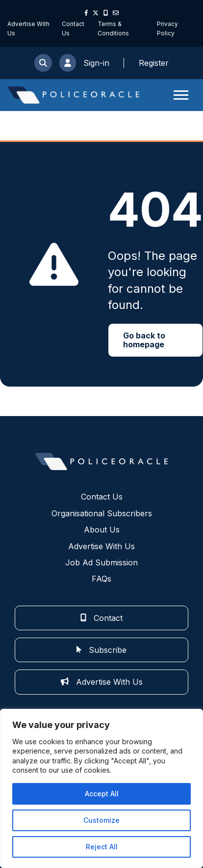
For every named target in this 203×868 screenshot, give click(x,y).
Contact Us (102, 497)
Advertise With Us (101, 546)
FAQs (101, 579)
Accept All (102, 794)
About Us (102, 530)
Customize (101, 820)
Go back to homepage (144, 340)
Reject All (102, 847)
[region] (101, 788)
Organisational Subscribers (102, 513)
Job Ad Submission (101, 562)
